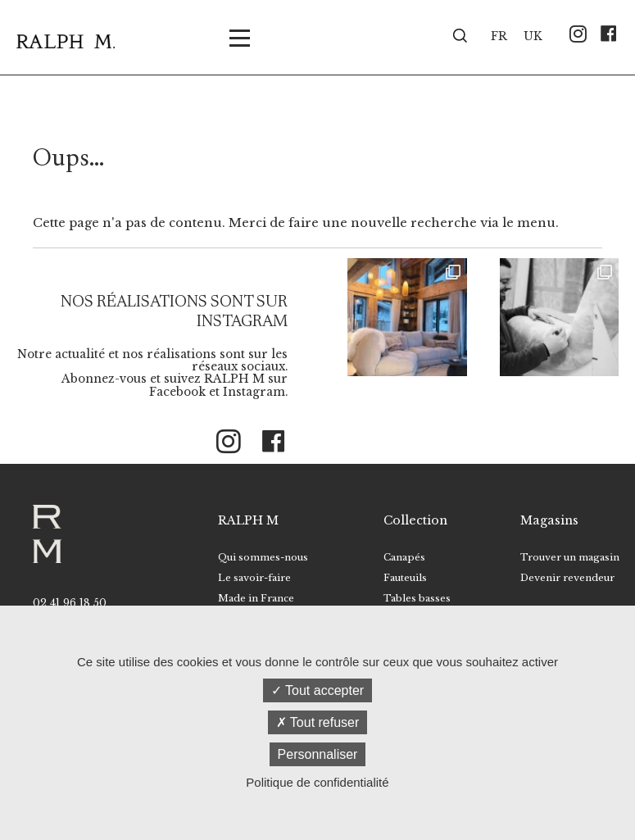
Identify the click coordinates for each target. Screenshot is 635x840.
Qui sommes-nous (263, 557)
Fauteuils (405, 578)
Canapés (404, 557)
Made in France (256, 598)
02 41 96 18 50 (70, 603)
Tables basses (417, 598)
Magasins (549, 520)
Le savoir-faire (254, 578)
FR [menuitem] (499, 36)
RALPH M (248, 520)
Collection (415, 520)
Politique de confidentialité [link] (317, 782)
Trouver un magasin (570, 557)
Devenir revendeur (567, 578)
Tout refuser (318, 722)
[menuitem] (499, 35)
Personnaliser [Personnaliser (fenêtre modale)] (318, 754)
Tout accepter (317, 690)
